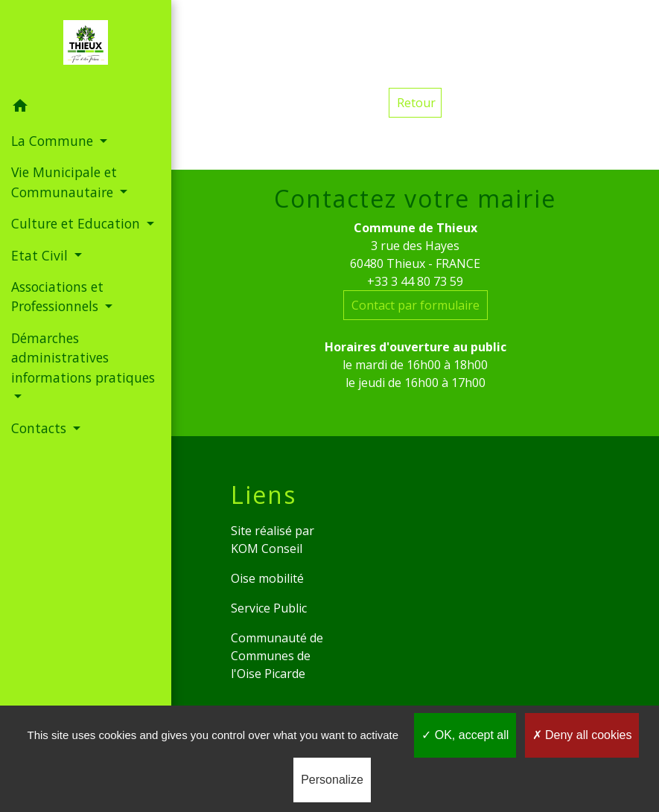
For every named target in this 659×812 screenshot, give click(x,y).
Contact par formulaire (416, 305)
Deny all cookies (582, 735)
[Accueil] (86, 45)
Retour (416, 103)
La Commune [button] (54, 141)
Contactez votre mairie (415, 199)
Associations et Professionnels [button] (57, 296)
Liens (264, 495)
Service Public (269, 608)
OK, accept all (465, 735)
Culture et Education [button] (77, 223)
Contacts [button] (41, 428)
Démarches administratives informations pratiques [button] (83, 358)
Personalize (332, 780)
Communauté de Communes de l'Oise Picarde (277, 656)
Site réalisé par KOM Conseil (273, 540)
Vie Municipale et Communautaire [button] (64, 182)
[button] (86, 108)
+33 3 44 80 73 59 (415, 281)
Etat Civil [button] (41, 255)
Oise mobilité (267, 578)
